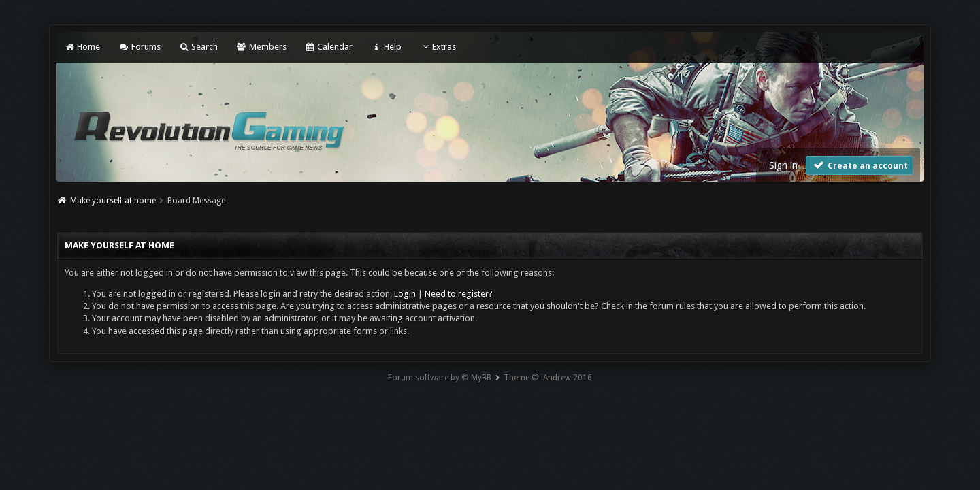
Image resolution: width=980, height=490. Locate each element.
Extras (438, 47)
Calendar (329, 47)
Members (261, 47)
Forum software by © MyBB (440, 378)
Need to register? (459, 294)
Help (386, 47)
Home (82, 47)
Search (198, 47)
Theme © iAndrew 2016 (548, 378)
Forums (139, 47)
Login (405, 294)
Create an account (860, 165)
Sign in (783, 165)
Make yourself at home (113, 201)
